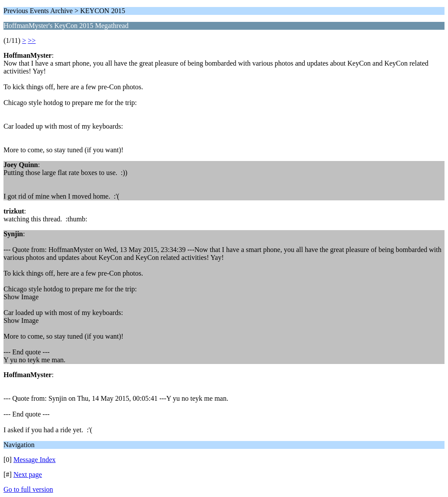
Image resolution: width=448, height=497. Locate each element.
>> (32, 40)
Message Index (35, 460)
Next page (28, 474)
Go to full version (28, 489)
